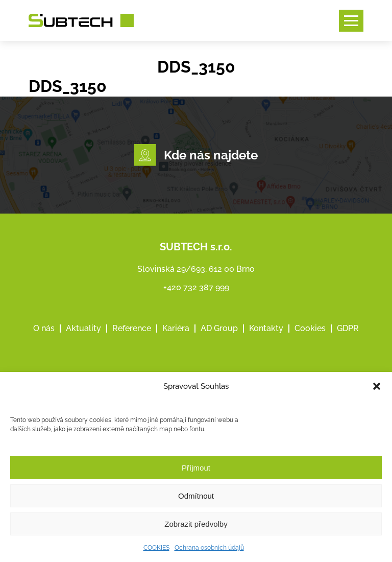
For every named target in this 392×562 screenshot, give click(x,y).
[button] (377, 386)
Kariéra (176, 328)
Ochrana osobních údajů (209, 548)
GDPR (348, 328)
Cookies (310, 328)
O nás (44, 328)
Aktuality (83, 328)
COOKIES (156, 548)
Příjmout (196, 468)
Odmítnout (196, 496)
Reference (132, 328)
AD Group (219, 328)
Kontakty (266, 328)
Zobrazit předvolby (196, 524)
